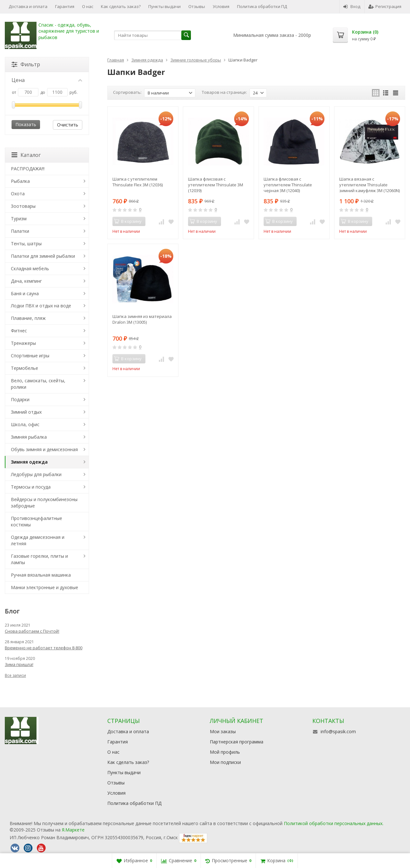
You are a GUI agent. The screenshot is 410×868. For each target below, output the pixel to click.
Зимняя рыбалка (29, 437)
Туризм (19, 219)
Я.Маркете (73, 830)
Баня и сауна (25, 293)
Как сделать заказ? (121, 6)
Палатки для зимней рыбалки (43, 256)
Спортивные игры (30, 356)
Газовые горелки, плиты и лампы (39, 559)
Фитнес (19, 331)
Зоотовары (23, 206)
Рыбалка (20, 181)
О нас (88, 6)
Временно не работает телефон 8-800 (44, 648)
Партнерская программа (237, 742)
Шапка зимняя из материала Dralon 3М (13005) (142, 319)
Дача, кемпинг (26, 281)
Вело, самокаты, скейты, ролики (38, 384)
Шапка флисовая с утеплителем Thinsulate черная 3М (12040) (288, 185)
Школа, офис (25, 424)
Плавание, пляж (28, 318)
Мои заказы (223, 731)
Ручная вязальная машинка (41, 575)
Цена (47, 80)
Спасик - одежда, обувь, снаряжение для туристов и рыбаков (69, 31)
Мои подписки (225, 762)
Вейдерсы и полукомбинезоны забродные (44, 503)
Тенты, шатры (26, 243)
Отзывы (197, 6)
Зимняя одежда (29, 462)
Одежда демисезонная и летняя (38, 540)
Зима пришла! (19, 664)
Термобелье (25, 368)
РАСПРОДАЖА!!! (28, 169)
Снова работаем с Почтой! (32, 631)
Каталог (26, 155)
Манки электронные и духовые (45, 587)
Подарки (20, 399)
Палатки (20, 231)
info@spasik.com (338, 731)
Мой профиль (225, 752)
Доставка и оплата (28, 6)
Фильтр (26, 64)
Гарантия (65, 6)
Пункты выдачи (164, 6)
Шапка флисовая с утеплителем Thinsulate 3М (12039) (216, 185)
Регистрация (385, 6)
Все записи (15, 675)
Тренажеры (23, 343)
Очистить (68, 125)
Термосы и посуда (31, 487)
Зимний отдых (26, 412)
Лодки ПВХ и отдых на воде (41, 306)
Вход (352, 6)
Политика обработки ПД (262, 6)
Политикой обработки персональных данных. (334, 823)
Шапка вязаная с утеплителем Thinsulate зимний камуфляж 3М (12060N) (369, 185)
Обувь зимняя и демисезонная (44, 449)
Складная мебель (30, 268)
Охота (18, 194)
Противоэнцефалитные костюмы (37, 521)
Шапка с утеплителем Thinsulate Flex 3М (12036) (138, 182)
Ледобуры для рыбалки (36, 474)
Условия (221, 6)
